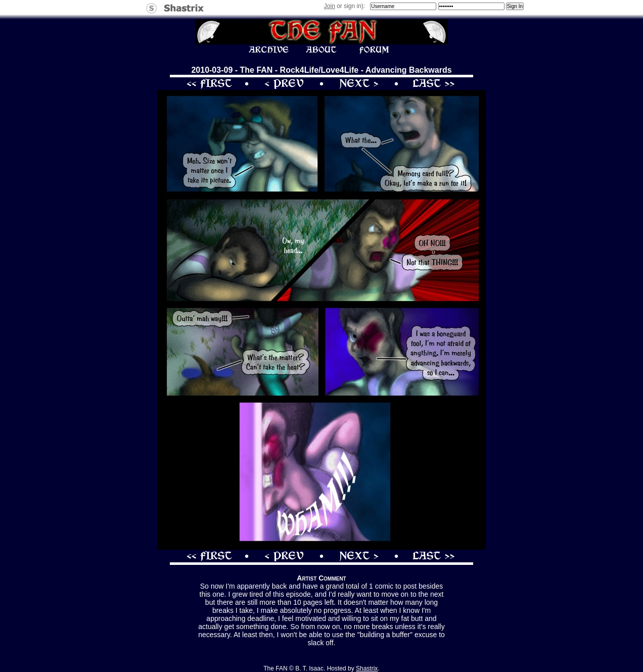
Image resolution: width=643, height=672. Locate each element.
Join (330, 6)
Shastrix (367, 668)
